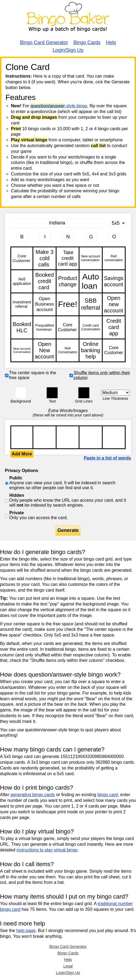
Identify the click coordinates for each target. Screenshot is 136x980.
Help (111, 42)
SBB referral (91, 304)
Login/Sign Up (68, 50)
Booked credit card (44, 281)
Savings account (114, 281)
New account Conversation (22, 350)
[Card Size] (117, 223)
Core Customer (22, 258)
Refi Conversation (68, 350)
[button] (21, 393)
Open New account (44, 350)
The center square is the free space (33, 375)
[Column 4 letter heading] (91, 237)
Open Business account (44, 304)
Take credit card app (68, 258)
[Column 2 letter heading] (45, 237)
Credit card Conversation (91, 327)
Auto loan (91, 281)
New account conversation (91, 258)
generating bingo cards (33, 795)
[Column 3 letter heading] (68, 237)
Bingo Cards (87, 42)
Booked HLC (22, 327)
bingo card (108, 795)
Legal (68, 966)
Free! (68, 304)
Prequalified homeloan (44, 327)
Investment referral (22, 304)
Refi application (22, 281)
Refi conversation (114, 258)
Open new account (114, 304)
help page (26, 931)
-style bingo (59, 106)
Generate (68, 530)
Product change (68, 281)
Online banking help (91, 350)
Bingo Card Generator (44, 42)
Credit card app (114, 327)
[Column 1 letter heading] (22, 237)
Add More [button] (22, 454)
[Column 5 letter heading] (114, 237)
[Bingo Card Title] (57, 223)
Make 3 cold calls (44, 258)
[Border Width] (116, 393)
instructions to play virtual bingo (47, 850)
